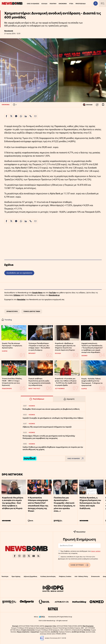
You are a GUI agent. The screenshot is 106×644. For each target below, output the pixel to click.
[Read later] (103, 105)
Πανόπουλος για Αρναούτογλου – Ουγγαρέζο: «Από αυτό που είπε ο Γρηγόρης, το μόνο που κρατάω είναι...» (64, 504)
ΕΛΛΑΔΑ (44, 4)
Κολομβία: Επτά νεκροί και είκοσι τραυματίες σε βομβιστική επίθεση (51, 409)
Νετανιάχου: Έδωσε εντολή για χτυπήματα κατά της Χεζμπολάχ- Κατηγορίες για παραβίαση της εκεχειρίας (49, 437)
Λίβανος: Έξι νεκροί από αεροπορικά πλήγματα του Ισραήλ (47, 427)
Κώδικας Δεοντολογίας (48, 576)
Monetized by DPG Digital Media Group (60, 617)
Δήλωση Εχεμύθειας (30, 576)
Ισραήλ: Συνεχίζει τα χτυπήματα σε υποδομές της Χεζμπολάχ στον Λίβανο (53, 418)
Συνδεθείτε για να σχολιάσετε (19, 273)
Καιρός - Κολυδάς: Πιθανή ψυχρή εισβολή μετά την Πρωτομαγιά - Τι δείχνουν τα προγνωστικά (92, 382)
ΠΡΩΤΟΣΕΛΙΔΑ (81, 4)
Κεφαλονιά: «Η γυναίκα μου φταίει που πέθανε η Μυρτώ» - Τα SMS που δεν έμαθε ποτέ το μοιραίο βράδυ (66, 382)
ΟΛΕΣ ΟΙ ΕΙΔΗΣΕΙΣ (33, 4)
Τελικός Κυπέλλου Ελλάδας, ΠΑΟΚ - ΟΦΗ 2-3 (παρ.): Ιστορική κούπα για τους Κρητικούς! (12, 382)
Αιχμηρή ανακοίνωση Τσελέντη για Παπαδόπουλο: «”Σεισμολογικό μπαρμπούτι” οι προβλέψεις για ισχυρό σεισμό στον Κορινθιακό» (92, 348)
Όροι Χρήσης (16, 576)
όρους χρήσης (96, 551)
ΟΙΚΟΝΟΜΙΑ (63, 4)
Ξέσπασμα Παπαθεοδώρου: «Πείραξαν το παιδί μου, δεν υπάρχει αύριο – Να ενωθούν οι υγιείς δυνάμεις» (39, 347)
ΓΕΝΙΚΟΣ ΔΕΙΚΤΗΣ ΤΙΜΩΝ (32, 311)
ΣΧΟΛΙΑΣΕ (88, 105)
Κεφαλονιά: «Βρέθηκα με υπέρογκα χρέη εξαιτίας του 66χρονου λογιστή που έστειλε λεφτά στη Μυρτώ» (65, 347)
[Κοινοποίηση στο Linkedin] (26, 116)
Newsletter (21, 300)
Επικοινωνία (95, 576)
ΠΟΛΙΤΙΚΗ (53, 4)
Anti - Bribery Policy (81, 576)
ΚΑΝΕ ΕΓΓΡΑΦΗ (79, 565)
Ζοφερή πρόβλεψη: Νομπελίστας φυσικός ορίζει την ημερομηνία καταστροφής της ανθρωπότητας (39, 382)
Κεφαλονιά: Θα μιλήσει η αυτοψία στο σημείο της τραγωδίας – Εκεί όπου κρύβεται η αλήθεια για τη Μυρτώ (13, 503)
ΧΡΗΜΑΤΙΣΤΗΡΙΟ (12, 311)
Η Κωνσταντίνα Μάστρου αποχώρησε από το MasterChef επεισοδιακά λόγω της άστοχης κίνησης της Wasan (38, 504)
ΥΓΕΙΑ (71, 4)
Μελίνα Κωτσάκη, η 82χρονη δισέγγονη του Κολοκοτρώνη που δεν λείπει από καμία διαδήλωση (90, 503)
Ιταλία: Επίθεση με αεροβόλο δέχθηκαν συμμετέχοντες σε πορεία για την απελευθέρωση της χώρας (53, 448)
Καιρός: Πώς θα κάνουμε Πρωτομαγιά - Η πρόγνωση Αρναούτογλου (12, 345)
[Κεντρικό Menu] (102, 3)
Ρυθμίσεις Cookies (65, 576)
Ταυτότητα (5, 576)
